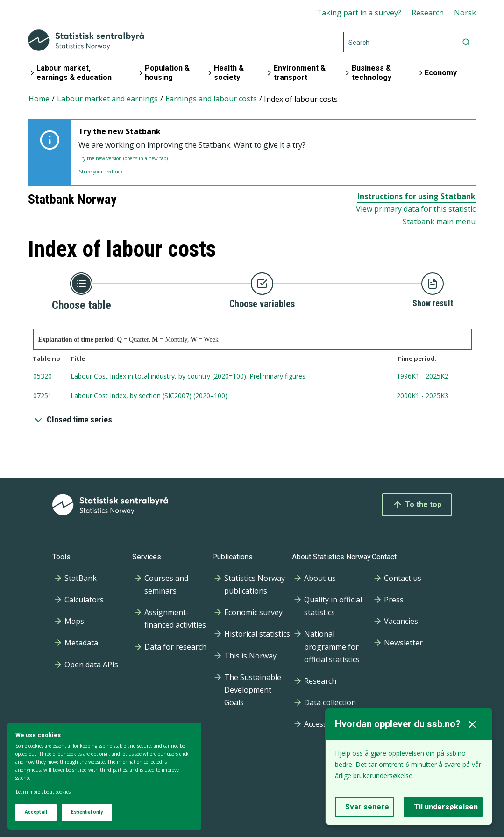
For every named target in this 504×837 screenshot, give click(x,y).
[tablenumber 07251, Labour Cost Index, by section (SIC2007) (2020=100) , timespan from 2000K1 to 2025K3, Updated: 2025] (252, 396)
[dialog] (104, 776)
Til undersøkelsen (446, 807)
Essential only (87, 812)
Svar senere (367, 807)
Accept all (36, 812)
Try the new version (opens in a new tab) (123, 158)
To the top (417, 505)
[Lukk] (472, 724)
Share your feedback (101, 172)
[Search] (410, 42)
